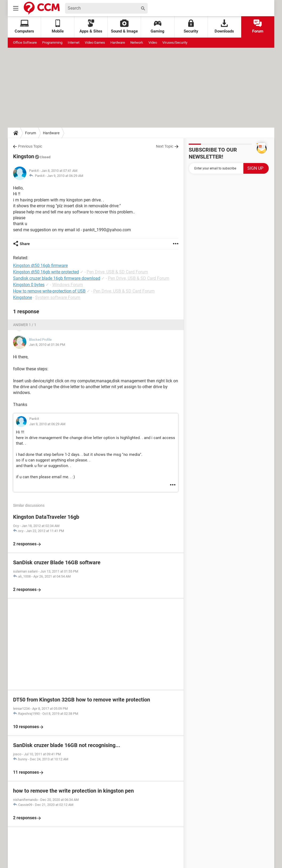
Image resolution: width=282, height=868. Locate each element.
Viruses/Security (175, 42)
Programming (52, 42)
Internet (74, 42)
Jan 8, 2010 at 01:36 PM (47, 345)
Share (25, 244)
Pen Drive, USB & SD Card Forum (117, 272)
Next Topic (165, 146)
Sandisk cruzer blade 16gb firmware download (57, 278)
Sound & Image (124, 27)
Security (191, 27)
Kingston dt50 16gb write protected (46, 272)
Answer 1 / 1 (25, 325)
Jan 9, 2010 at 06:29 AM (65, 176)
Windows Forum (68, 285)
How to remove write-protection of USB (49, 291)
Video (153, 42)
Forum (258, 27)
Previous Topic (30, 146)
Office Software (25, 42)
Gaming (158, 27)
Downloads (224, 27)
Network (137, 42)
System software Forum (58, 297)
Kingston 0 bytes (29, 285)
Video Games (95, 42)
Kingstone (23, 297)
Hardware (118, 42)
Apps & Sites (91, 27)
